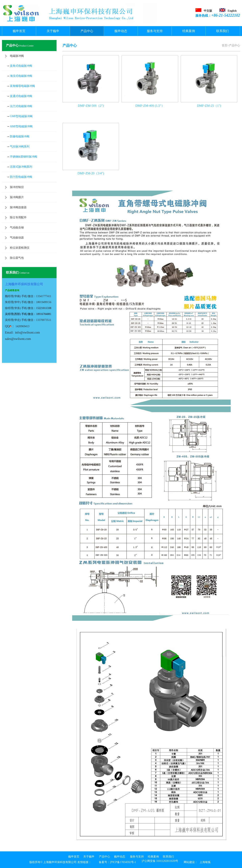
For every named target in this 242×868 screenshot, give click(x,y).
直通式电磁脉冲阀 (21, 96)
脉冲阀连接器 (18, 207)
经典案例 (189, 31)
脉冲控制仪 (17, 187)
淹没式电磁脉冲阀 (21, 76)
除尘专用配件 (18, 217)
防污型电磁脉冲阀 (21, 177)
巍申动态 (121, 31)
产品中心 (87, 31)
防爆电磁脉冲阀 (20, 136)
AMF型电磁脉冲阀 (21, 126)
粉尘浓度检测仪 (20, 248)
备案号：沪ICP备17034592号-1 (117, 862)
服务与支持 (155, 31)
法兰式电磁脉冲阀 (21, 106)
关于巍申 (53, 31)
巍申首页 (19, 31)
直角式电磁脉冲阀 (21, 66)
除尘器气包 (17, 258)
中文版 (208, 11)
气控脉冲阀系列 (20, 147)
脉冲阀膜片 (17, 197)
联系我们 (223, 31)
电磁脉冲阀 (17, 56)
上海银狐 (205, 862)
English (232, 11)
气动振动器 (17, 238)
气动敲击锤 (17, 228)
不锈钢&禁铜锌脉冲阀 (24, 157)
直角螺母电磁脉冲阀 (22, 86)
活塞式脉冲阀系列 (21, 167)
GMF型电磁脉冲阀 (21, 116)
